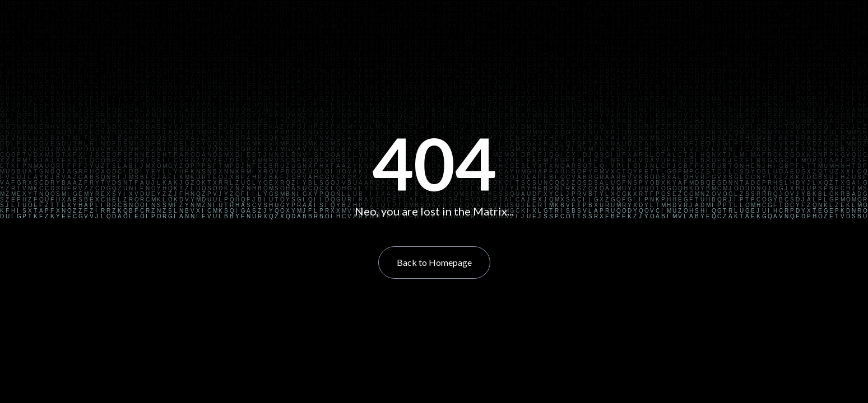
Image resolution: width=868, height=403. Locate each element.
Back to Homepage (434, 262)
